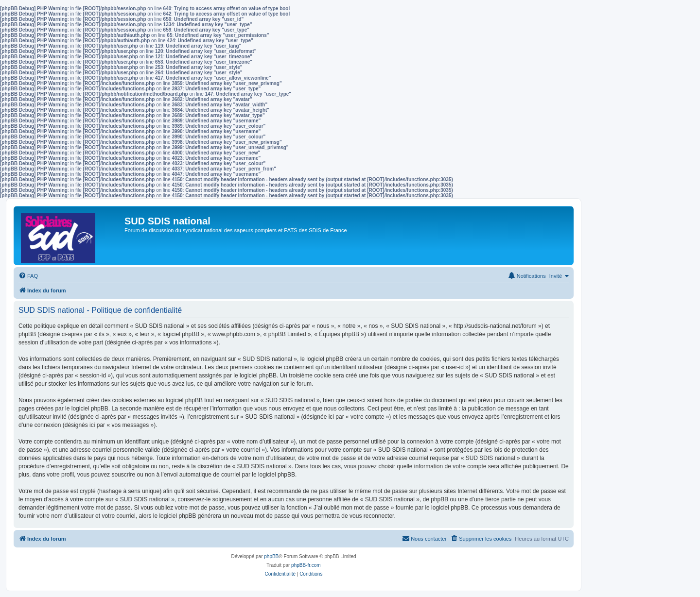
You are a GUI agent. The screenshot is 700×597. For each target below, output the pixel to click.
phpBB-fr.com (306, 565)
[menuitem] (28, 276)
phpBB (271, 556)
